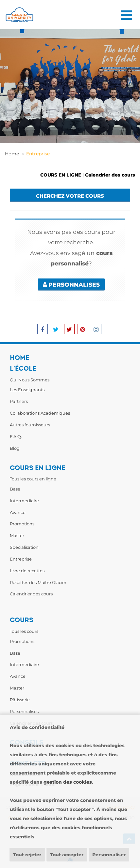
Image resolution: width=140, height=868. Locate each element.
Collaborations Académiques (40, 413)
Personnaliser (109, 855)
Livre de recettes (27, 571)
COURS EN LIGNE (61, 175)
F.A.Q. (16, 436)
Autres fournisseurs (30, 425)
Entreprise (38, 154)
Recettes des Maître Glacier (38, 582)
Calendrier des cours (110, 175)
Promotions (22, 524)
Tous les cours (24, 631)
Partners (19, 401)
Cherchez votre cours (70, 196)
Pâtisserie (20, 700)
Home (12, 154)
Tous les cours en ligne (33, 479)
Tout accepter (67, 855)
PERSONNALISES (71, 285)
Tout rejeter (27, 855)
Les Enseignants (27, 390)
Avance (18, 512)
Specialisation (24, 547)
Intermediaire (24, 501)
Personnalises (24, 711)
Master (17, 535)
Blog (15, 448)
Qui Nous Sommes (30, 380)
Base (15, 489)
